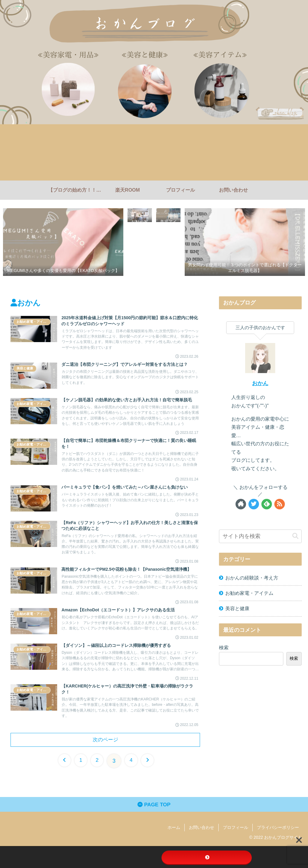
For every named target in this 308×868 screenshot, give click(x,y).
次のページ (105, 760)
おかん (260, 383)
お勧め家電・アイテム (249, 593)
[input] (260, 536)
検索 (224, 647)
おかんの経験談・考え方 (252, 578)
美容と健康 (237, 608)
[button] (295, 536)
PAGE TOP (154, 826)
